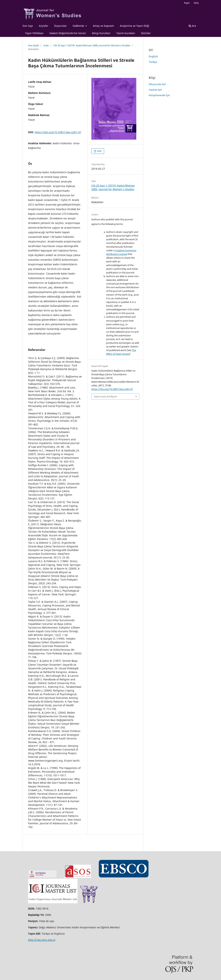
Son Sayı (28, 26)
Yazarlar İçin (155, 90)
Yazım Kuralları (126, 33)
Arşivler (44, 26)
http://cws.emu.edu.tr (42, 940)
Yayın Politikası (34, 33)
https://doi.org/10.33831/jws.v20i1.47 (58, 132)
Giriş (196, 3)
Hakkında (79, 26)
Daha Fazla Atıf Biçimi (106, 396)
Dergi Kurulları (101, 33)
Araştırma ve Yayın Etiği (135, 26)
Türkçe (153, 62)
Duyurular (60, 26)
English (153, 56)
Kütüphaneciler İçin (159, 95)
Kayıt (187, 3)
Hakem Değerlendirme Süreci (68, 33)
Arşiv (46, 45)
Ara (192, 26)
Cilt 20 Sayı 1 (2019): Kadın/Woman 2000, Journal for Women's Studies (92, 45)
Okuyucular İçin (157, 84)
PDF (99, 151)
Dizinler (146, 33)
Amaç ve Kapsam (103, 26)
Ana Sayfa (33, 45)
